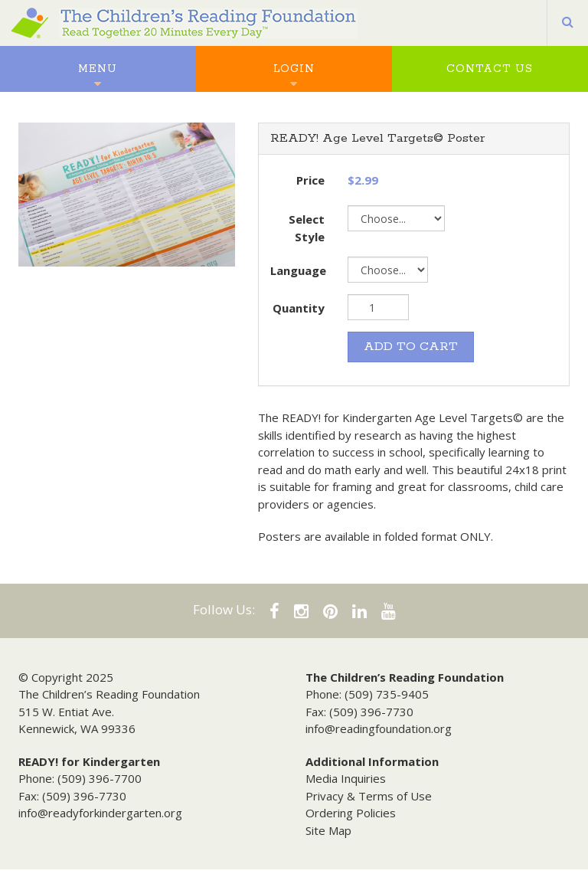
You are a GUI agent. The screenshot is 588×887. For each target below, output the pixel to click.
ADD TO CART (411, 347)
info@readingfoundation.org (379, 728)
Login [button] (294, 69)
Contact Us (490, 69)
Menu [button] (98, 69)
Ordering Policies (351, 813)
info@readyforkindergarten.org (100, 813)
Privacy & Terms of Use (369, 796)
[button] (568, 23)
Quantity (299, 308)
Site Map (328, 830)
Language (298, 270)
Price (310, 180)
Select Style (307, 228)
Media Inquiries (346, 778)
